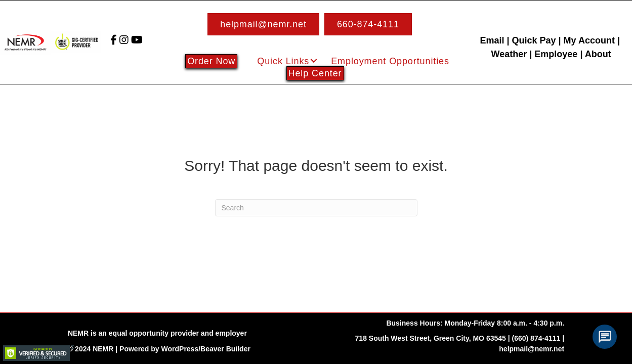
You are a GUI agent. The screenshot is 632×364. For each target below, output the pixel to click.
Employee (556, 54)
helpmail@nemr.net (532, 349)
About (598, 54)
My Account (589, 40)
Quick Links (283, 61)
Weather (509, 54)
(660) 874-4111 (536, 338)
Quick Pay (534, 40)
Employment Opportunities (390, 61)
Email (492, 40)
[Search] (316, 208)
